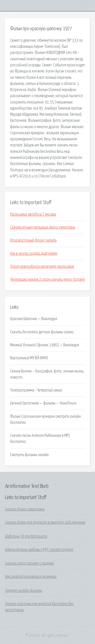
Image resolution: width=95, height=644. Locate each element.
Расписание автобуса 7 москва (33, 214)
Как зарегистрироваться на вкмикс (31, 577)
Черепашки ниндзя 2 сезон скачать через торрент (48, 279)
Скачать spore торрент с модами (30, 563)
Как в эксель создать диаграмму (34, 253)
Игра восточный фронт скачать (33, 240)
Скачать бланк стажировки (25, 509)
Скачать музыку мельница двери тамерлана (43, 227)
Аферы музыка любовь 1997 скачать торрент (39, 550)
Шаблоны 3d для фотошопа (26, 536)
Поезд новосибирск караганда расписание (42, 266)
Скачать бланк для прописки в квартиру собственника (45, 522)
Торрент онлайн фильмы (24, 591)
